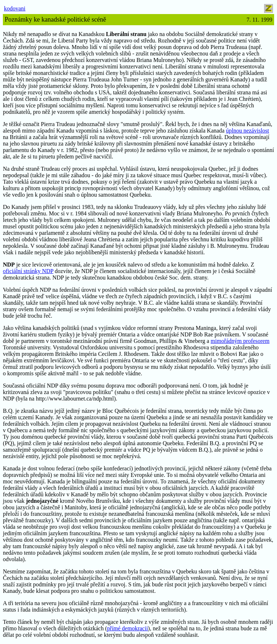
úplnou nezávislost (247, 131)
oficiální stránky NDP (28, 271)
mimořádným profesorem (240, 341)
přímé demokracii (127, 628)
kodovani (15, 8)
